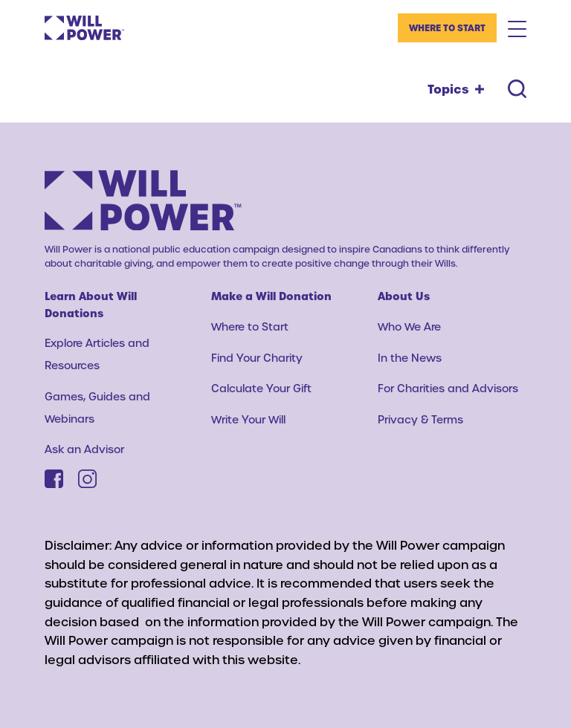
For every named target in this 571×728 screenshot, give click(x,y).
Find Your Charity (257, 358)
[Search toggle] (517, 89)
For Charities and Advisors (448, 388)
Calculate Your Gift (261, 388)
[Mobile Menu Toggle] (517, 28)
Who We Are (409, 326)
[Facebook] (54, 479)
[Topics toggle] (456, 89)
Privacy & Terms (420, 419)
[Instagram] (87, 479)
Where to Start (447, 27)
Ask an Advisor (84, 449)
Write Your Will (248, 419)
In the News (410, 358)
